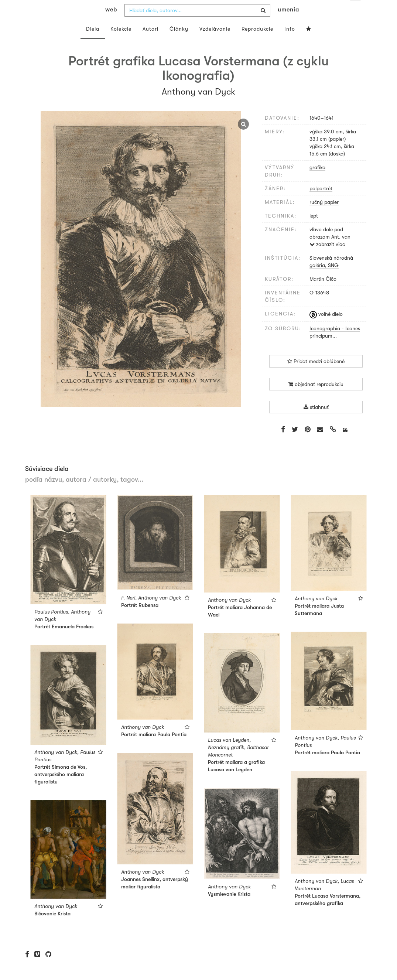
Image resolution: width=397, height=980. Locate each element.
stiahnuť (316, 422)
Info (290, 44)
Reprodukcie (257, 44)
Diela (93, 44)
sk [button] (355, 11)
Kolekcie (121, 44)
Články (179, 44)
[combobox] (197, 25)
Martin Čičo (323, 294)
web (111, 24)
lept (314, 231)
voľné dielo (326, 329)
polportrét (321, 203)
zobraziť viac (327, 259)
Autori (150, 44)
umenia (288, 24)
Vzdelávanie (215, 44)
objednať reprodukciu (316, 399)
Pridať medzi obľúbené (316, 376)
